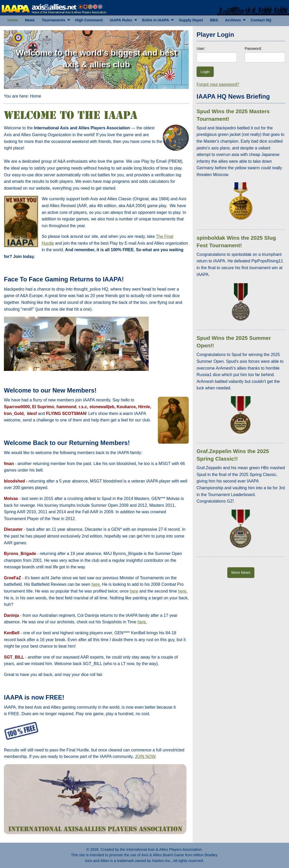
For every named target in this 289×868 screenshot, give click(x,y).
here (134, 591)
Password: (253, 49)
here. (96, 584)
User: (201, 49)
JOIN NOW (145, 757)
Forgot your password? (218, 84)
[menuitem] (13, 20)
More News (241, 572)
